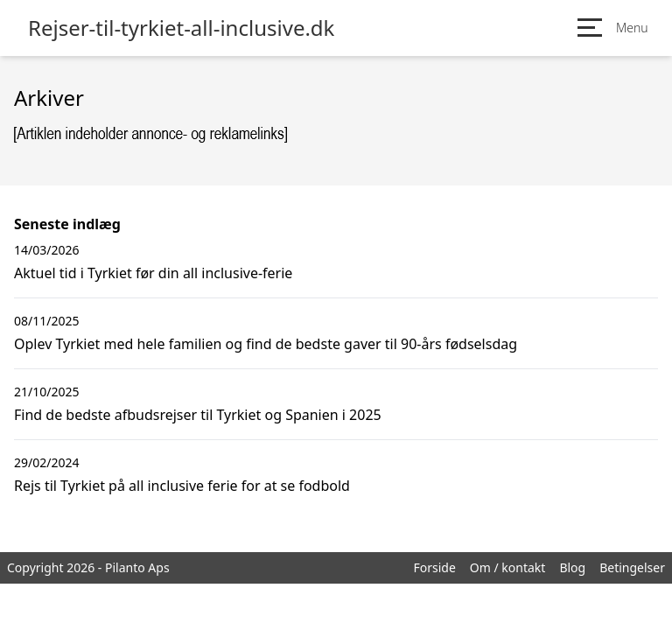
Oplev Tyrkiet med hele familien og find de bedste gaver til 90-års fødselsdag (266, 344)
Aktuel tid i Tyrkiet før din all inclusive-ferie (153, 273)
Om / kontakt (508, 567)
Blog (572, 567)
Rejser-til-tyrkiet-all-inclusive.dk (181, 28)
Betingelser (632, 567)
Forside (434, 567)
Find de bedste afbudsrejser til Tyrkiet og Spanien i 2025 (198, 415)
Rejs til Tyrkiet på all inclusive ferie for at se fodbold (182, 486)
